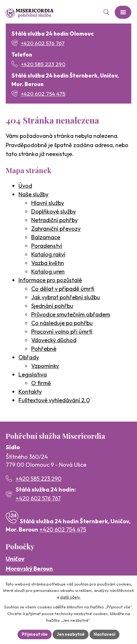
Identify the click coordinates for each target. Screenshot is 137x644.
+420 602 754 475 (63, 529)
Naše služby (33, 194)
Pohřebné (44, 349)
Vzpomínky (45, 366)
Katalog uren (48, 271)
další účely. (70, 597)
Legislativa (33, 374)
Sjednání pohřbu (52, 306)
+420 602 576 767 (38, 498)
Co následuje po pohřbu (62, 323)
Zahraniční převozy (56, 229)
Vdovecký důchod (54, 340)
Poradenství (47, 246)
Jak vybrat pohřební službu (66, 297)
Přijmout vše (35, 634)
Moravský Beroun (29, 569)
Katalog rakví (48, 254)
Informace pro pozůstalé (50, 280)
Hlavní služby (48, 203)
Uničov (15, 559)
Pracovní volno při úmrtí (62, 332)
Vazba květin (48, 263)
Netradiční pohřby (54, 220)
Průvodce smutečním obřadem (71, 314)
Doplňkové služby (54, 211)
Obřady (29, 357)
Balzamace (46, 237)
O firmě (41, 383)
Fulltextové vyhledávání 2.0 (54, 400)
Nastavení (105, 634)
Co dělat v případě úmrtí (63, 289)
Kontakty (30, 392)
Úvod (25, 186)
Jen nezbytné (71, 634)
